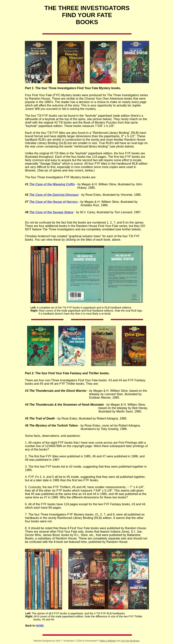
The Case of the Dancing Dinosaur (54, 195)
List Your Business (130, 641)
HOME (40, 626)
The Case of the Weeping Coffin (52, 184)
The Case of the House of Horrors (53, 202)
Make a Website (108, 641)
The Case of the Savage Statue (51, 212)
